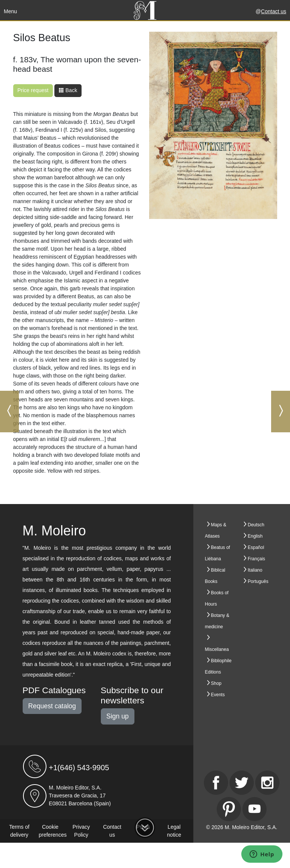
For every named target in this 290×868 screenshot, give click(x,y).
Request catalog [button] (52, 706)
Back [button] (68, 90)
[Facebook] (216, 783)
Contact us (274, 11)
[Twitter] (242, 783)
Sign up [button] (118, 716)
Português (258, 581)
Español (256, 547)
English (255, 536)
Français (256, 559)
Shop (216, 683)
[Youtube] (255, 809)
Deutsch (256, 525)
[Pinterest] (229, 809)
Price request (33, 90)
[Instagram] (267, 783)
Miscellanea (217, 649)
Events (218, 695)
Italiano (255, 570)
